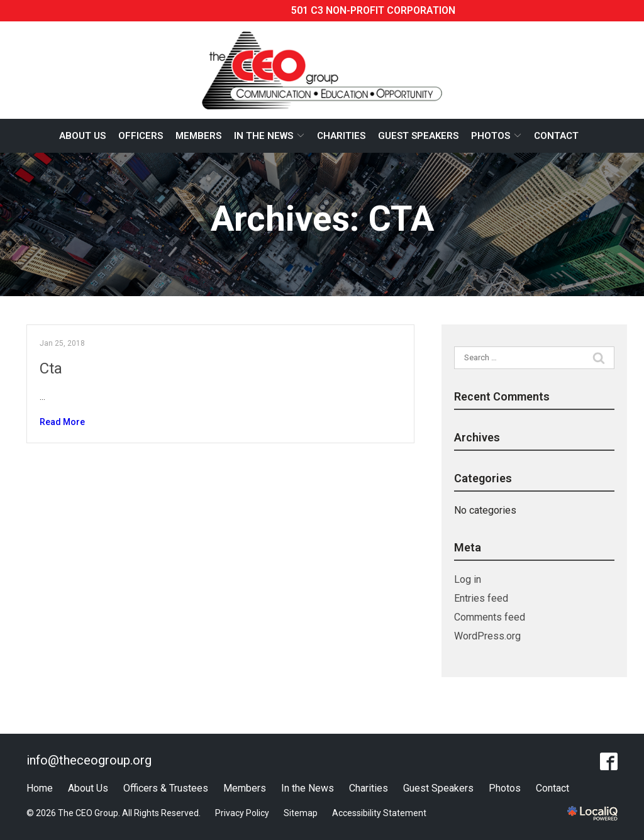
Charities (341, 136)
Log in (468, 579)
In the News (308, 788)
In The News (264, 136)
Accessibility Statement (379, 813)
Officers (141, 136)
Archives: (322, 219)
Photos (491, 136)
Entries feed (481, 598)
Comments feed (490, 617)
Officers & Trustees (166, 788)
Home (40, 788)
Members (198, 136)
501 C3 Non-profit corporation (373, 10)
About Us (82, 136)
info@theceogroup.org (89, 760)
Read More (62, 422)
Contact (556, 136)
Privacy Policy (242, 813)
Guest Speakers (418, 136)
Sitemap (301, 813)
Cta (51, 368)
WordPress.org (487, 636)
